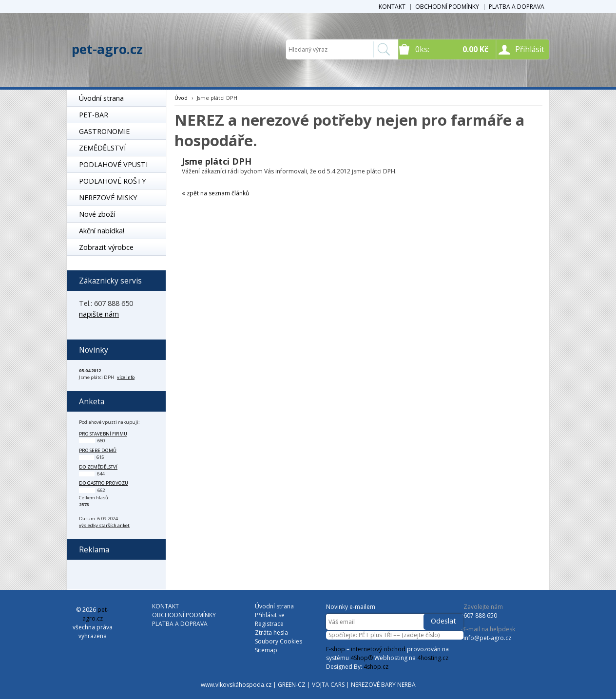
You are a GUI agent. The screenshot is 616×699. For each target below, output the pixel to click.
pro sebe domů (98, 450)
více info (126, 377)
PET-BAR (94, 115)
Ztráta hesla (271, 633)
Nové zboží (97, 214)
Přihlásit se (270, 615)
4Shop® (362, 658)
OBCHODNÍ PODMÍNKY (447, 7)
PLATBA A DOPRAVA (517, 7)
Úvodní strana (101, 98)
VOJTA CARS (328, 685)
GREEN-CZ (292, 685)
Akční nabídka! (102, 231)
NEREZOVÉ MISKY (108, 198)
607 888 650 (480, 615)
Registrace (269, 624)
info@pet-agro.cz (487, 638)
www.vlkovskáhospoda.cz (236, 685)
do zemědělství (98, 467)
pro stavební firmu (103, 434)
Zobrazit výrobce (106, 247)
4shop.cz (376, 667)
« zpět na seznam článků (215, 193)
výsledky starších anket (104, 525)
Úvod (181, 98)
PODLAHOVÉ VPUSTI (113, 164)
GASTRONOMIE (104, 131)
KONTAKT (392, 7)
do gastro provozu (104, 483)
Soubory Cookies (279, 641)
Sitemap (266, 650)
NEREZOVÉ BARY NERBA (383, 685)
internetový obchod (378, 649)
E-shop (336, 649)
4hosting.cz (433, 658)
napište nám (99, 314)
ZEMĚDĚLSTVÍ (102, 148)
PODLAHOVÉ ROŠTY (112, 181)
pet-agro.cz (107, 49)
